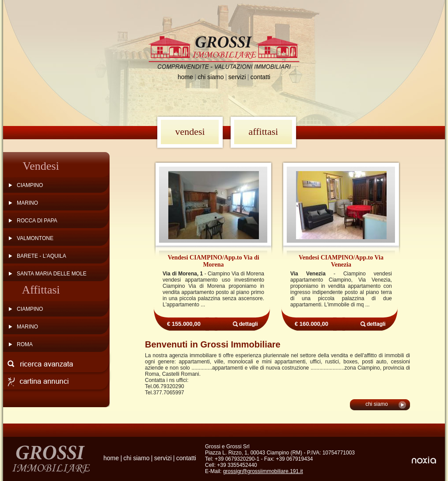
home (185, 77)
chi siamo (211, 77)
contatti (260, 77)
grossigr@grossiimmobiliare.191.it (263, 471)
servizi (237, 77)
